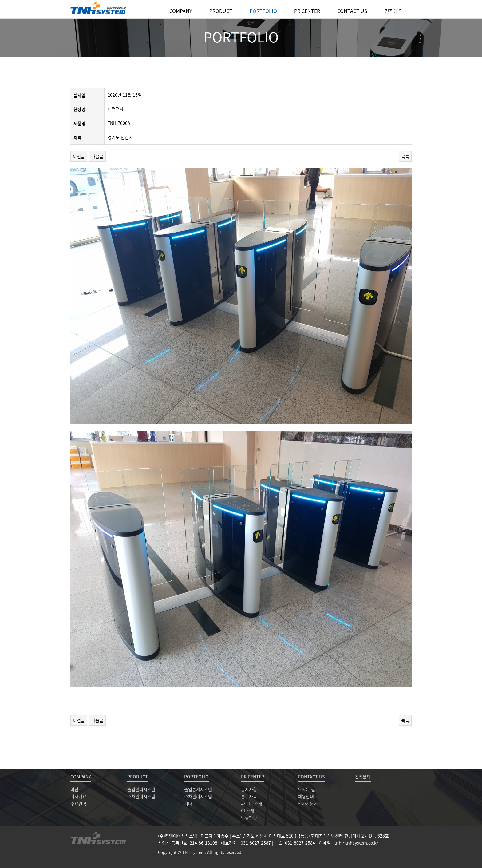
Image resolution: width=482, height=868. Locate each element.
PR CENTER (307, 11)
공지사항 (249, 789)
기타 (188, 803)
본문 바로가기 (0, 0)
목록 (405, 156)
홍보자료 (249, 796)
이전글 (79, 156)
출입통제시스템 (198, 789)
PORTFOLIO (263, 11)
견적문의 (394, 11)
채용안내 (306, 796)
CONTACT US (352, 11)
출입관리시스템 (141, 789)
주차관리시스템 (141, 796)
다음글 (97, 156)
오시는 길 (306, 789)
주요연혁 (78, 803)
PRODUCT (221, 11)
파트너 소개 (252, 803)
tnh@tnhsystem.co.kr (356, 843)
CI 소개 (248, 810)
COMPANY (181, 11)
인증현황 (249, 818)
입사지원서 (308, 803)
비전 (74, 789)
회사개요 (78, 796)
